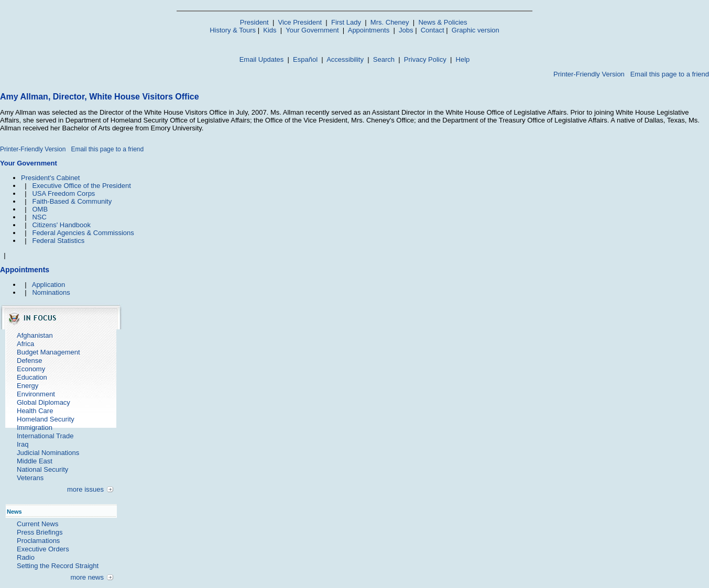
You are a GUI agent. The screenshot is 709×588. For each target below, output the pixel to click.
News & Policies (443, 22)
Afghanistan (35, 335)
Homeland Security (46, 419)
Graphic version (476, 30)
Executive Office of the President (81, 186)
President (254, 22)
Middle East (35, 461)
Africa (25, 344)
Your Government (312, 30)
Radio (26, 557)
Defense (29, 360)
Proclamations (38, 541)
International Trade (45, 436)
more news (87, 577)
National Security (42, 469)
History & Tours (233, 30)
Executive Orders (43, 549)
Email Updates (262, 59)
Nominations (51, 292)
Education (32, 377)
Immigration (35, 428)
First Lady (346, 22)
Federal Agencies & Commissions (83, 233)
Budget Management (48, 352)
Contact (433, 30)
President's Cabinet (50, 178)
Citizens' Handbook (61, 225)
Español (305, 59)
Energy (28, 386)
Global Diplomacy (43, 402)
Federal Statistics (58, 241)
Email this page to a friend (670, 74)
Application (49, 285)
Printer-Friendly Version (589, 74)
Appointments (369, 30)
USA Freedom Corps (63, 193)
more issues (85, 489)
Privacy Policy (425, 59)
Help (463, 59)
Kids (270, 30)
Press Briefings (40, 532)
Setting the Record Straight (58, 566)
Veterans (30, 478)
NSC (39, 217)
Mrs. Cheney (390, 22)
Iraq (23, 444)
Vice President (300, 22)
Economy (31, 369)
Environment (36, 394)
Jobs (406, 30)
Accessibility (345, 59)
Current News (37, 524)
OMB (40, 209)
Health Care (35, 411)
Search (384, 59)
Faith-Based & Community (72, 201)
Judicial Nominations (48, 453)
